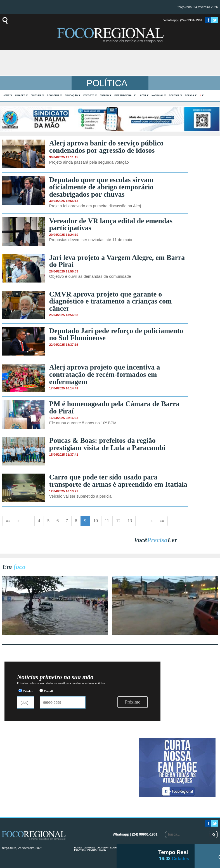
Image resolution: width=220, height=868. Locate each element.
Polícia (190, 95)
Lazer (142, 95)
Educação (71, 95)
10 (96, 521)
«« (8, 521)
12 (118, 521)
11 (107, 521)
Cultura (36, 95)
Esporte (89, 95)
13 (130, 521)
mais (102, 850)
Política (174, 95)
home (6, 95)
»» (162, 521)
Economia (53, 95)
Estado (104, 95)
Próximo (133, 702)
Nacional (157, 95)
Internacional (124, 95)
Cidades (20, 95)
